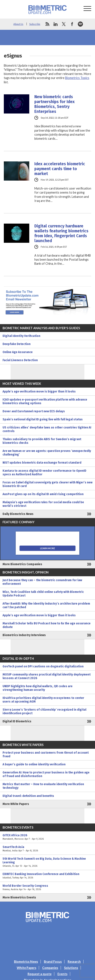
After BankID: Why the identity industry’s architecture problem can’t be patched (46, 605)
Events (62, 974)
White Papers (27, 968)
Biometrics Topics (77, 78)
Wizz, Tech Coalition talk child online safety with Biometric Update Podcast (43, 594)
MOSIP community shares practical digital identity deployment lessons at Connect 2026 (47, 676)
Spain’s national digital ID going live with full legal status (43, 419)
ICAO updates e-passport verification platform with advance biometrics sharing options (45, 401)
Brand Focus (53, 962)
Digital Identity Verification (21, 336)
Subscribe (35, 24)
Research (74, 962)
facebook (72, 24)
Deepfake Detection (17, 344)
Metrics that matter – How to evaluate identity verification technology (43, 786)
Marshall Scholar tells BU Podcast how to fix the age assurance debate (47, 625)
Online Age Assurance (18, 352)
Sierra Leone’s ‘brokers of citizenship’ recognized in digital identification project (44, 711)
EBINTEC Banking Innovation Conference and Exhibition (47, 876)
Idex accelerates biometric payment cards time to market (60, 169)
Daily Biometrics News (18, 514)
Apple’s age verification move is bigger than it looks (39, 392)
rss (47, 24)
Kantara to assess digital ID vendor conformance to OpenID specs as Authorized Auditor (44, 473)
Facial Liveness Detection (20, 360)
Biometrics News (26, 962)
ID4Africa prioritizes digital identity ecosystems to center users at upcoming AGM (43, 700)
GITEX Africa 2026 (47, 837)
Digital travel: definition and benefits (28, 796)
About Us (18, 24)
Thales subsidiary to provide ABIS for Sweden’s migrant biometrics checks (42, 441)
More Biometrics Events (19, 897)
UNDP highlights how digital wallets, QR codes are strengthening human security (38, 688)
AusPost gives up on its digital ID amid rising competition (43, 494)
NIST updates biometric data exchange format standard (42, 463)
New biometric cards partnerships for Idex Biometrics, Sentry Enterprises (54, 104)
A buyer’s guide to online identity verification (34, 764)
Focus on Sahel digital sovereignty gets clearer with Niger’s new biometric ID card (47, 484)
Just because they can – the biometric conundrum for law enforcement (42, 582)
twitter (64, 24)
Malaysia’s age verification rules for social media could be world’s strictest (43, 504)
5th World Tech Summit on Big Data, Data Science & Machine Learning (47, 862)
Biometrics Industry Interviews (24, 635)
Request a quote (40, 974)
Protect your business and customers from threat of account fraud (46, 754)
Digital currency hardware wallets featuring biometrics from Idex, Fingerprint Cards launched (61, 233)
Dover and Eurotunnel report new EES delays (34, 411)
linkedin (56, 24)
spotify (80, 24)
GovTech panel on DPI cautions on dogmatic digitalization (43, 666)
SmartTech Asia (47, 849)
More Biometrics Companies (22, 564)
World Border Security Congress (47, 888)
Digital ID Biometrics (17, 721)
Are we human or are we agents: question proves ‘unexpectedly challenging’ (47, 453)
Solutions (71, 968)
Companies (50, 968)
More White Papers (16, 804)
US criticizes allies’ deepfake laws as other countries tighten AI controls (47, 429)
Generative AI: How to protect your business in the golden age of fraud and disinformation (46, 774)
